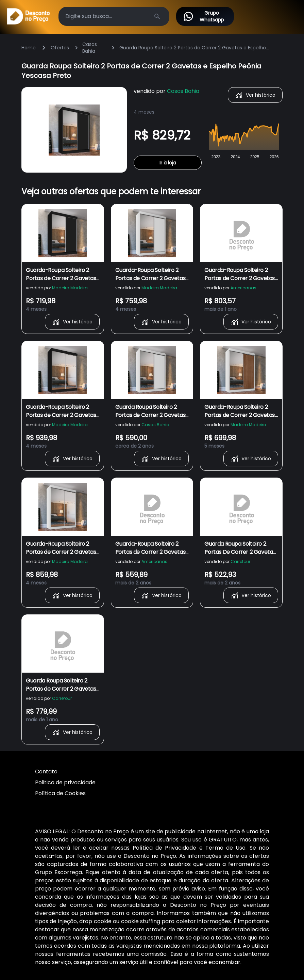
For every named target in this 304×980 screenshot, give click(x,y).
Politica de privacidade (65, 782)
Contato (46, 772)
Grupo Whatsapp (204, 16)
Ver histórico (255, 95)
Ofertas (60, 48)
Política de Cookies (60, 793)
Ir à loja (168, 163)
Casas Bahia (90, 48)
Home (29, 48)
